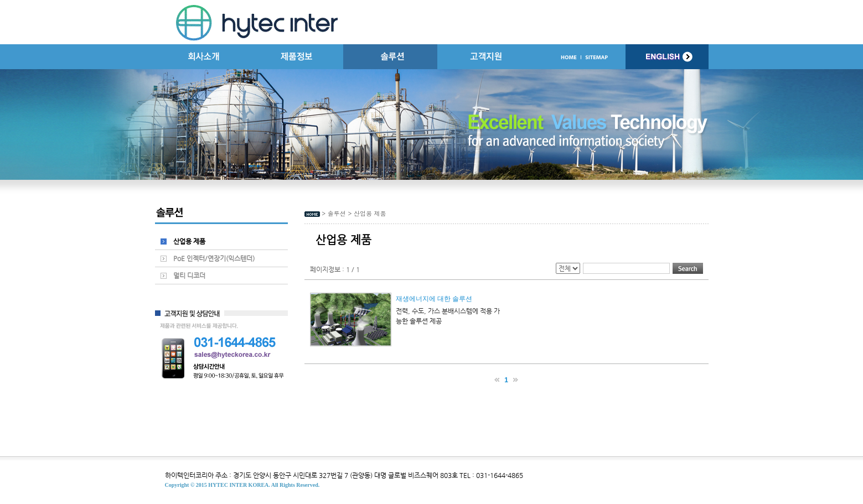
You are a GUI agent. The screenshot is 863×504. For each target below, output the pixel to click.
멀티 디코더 (189, 276)
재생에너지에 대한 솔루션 (434, 299)
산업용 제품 (189, 241)
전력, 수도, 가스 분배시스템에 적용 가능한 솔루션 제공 (448, 316)
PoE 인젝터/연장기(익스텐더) (214, 258)
